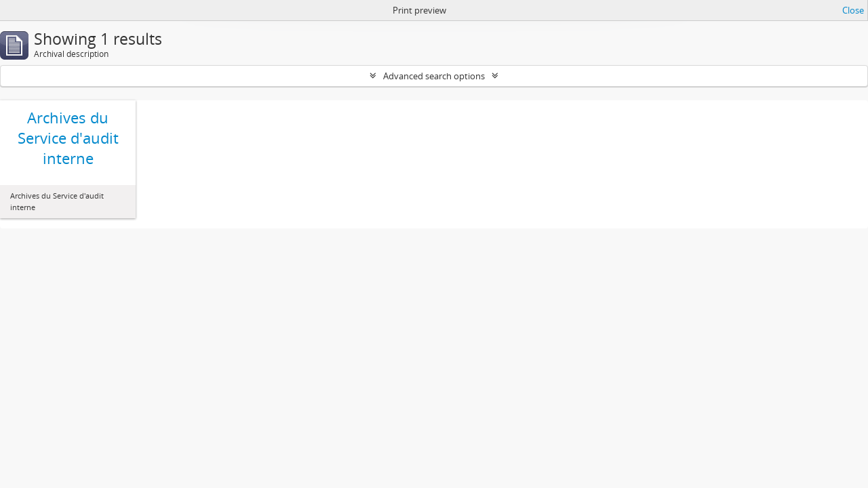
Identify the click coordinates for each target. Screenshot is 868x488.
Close (853, 10)
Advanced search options (434, 76)
